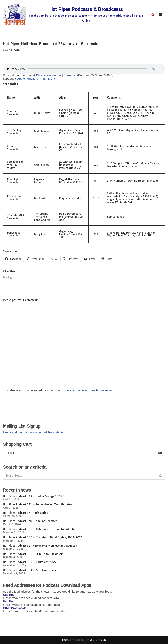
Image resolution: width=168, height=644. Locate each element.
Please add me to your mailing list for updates (33, 432)
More (52, 79)
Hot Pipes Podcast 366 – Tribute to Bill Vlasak (33, 554)
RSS (43, 79)
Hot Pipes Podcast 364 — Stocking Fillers (30, 570)
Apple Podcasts (28, 79)
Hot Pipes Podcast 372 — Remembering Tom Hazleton (38, 504)
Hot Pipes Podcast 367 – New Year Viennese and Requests (40, 546)
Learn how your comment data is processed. (85, 390)
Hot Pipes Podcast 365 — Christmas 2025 (29, 562)
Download (70, 75)
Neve (66, 640)
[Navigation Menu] (161, 15)
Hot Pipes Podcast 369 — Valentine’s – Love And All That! (40, 529)
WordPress (98, 640)
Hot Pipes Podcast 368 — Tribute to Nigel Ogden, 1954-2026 (43, 537)
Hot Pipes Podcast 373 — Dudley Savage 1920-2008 (37, 496)
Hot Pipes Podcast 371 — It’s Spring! (26, 513)
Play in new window (49, 75)
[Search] (153, 15)
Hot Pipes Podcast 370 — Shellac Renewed (30, 521)
